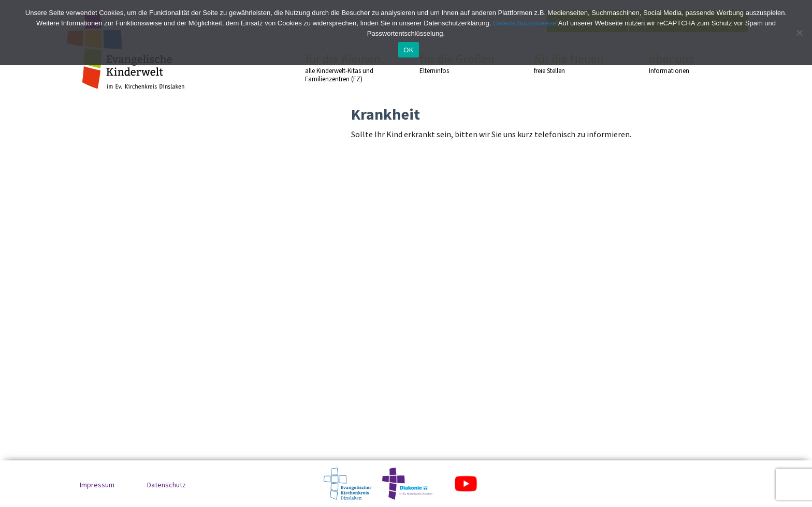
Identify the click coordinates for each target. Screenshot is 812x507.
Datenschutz (166, 485)
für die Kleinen (344, 68)
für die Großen (458, 63)
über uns (688, 63)
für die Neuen (573, 63)
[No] (799, 33)
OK (408, 50)
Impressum (97, 485)
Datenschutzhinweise (525, 23)
